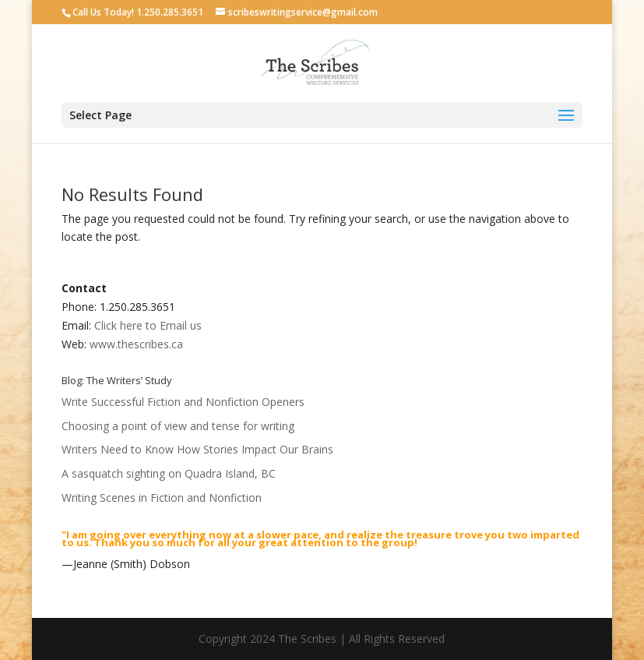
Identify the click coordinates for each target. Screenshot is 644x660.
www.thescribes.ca (136, 344)
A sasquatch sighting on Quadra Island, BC (169, 473)
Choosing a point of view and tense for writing (178, 426)
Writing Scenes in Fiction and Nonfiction (162, 498)
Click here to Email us (150, 325)
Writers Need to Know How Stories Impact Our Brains (197, 449)
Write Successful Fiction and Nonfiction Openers (183, 402)
